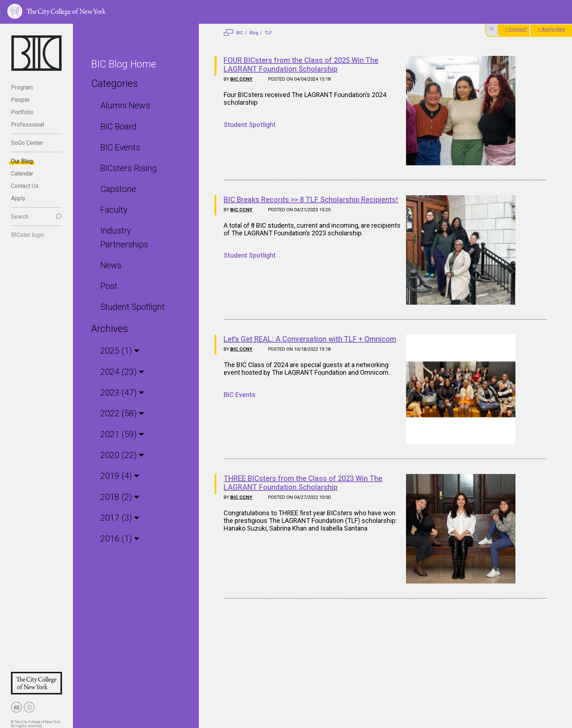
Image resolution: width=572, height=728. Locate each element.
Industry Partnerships (140, 230)
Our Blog (22, 161)
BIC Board (118, 126)
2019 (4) (117, 460)
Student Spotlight (132, 292)
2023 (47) (120, 377)
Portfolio (22, 112)
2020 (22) (120, 440)
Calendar (22, 174)
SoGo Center (27, 143)
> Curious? (516, 29)
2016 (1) (117, 522)
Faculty (114, 209)
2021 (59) (120, 419)
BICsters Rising (128, 168)
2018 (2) (117, 481)
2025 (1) (117, 336)
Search (20, 217)
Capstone (118, 188)
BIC (240, 33)
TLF (268, 33)
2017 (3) (117, 502)
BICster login (28, 235)
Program (22, 87)
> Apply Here (551, 29)
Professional (28, 125)
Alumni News (125, 105)
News (111, 251)
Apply (18, 198)
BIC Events (120, 147)
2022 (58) (120, 398)
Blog (254, 33)
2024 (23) (120, 356)
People (20, 100)
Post (109, 271)
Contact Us (25, 186)
